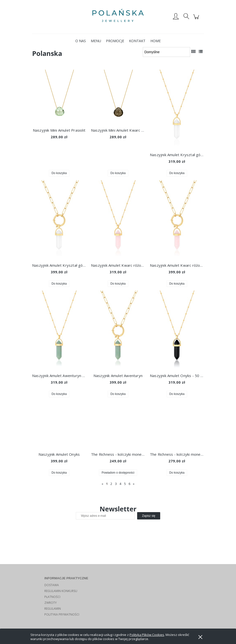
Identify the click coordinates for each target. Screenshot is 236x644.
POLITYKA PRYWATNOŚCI (62, 614)
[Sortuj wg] (166, 52)
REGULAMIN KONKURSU (61, 591)
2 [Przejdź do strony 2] (111, 484)
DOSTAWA (52, 585)
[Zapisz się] (149, 516)
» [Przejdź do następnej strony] (134, 484)
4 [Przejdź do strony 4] (120, 484)
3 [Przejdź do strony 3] (116, 484)
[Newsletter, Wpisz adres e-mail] (105, 516)
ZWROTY (51, 603)
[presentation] (110, 530)
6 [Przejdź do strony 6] (129, 484)
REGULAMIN (53, 609)
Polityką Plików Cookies (147, 635)
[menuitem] (81, 41)
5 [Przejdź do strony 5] (125, 484)
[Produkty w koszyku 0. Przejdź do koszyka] (197, 19)
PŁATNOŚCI (52, 597)
